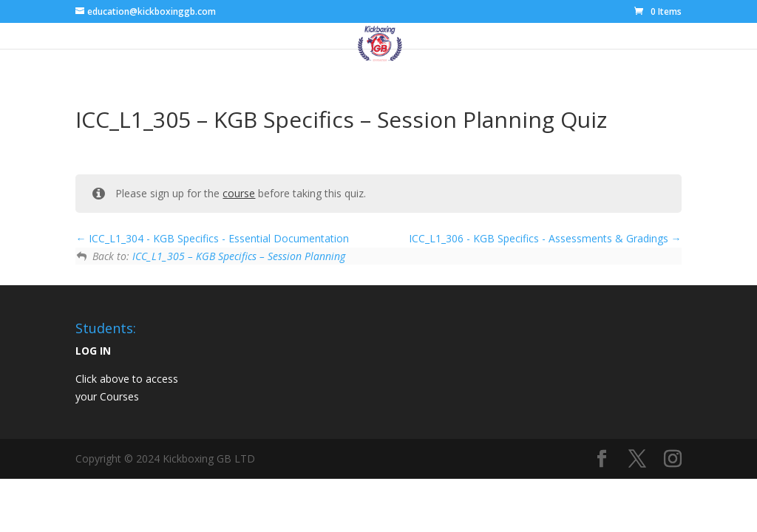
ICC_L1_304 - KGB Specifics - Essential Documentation (212, 238)
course (239, 193)
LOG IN (93, 351)
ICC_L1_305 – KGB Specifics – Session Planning (239, 256)
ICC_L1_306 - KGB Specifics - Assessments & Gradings (545, 238)
